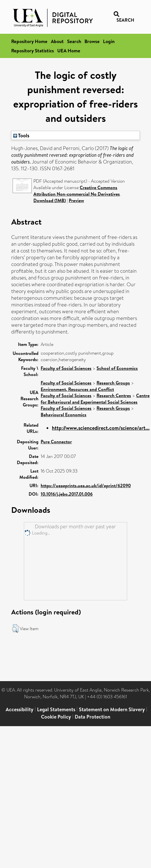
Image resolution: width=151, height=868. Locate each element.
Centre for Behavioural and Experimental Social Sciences (95, 399)
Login (109, 41)
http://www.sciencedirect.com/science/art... (101, 428)
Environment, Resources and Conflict (77, 389)
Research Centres (114, 395)
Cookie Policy (56, 717)
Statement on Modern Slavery (112, 709)
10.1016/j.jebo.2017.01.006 (67, 494)
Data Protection (92, 717)
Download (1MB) (50, 200)
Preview (76, 200)
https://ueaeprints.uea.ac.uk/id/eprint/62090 (86, 486)
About (57, 41)
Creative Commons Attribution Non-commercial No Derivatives (77, 191)
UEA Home (69, 51)
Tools (21, 135)
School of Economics (117, 368)
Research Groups (113, 383)
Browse (92, 41)
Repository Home (29, 41)
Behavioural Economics (64, 415)
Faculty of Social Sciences (66, 368)
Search (74, 41)
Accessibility (20, 709)
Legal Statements (56, 709)
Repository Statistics (33, 51)
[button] (15, 628)
